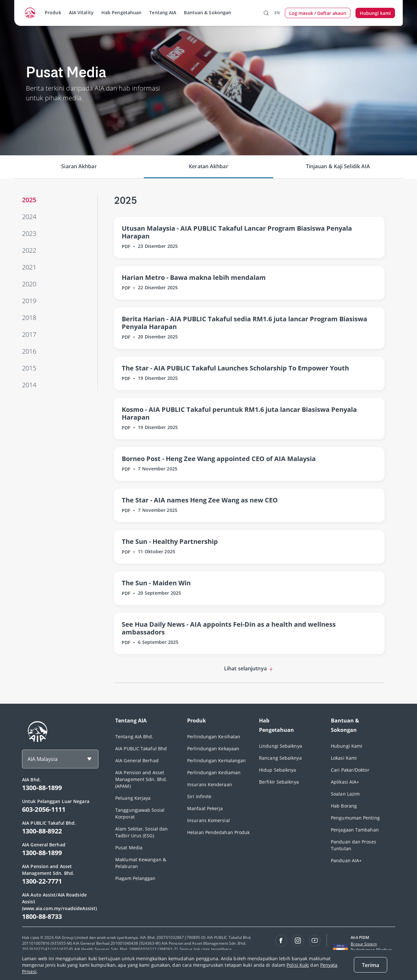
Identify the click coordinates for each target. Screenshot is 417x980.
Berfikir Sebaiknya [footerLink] (279, 782)
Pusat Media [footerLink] (129, 848)
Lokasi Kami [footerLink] (344, 758)
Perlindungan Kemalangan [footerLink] (216, 760)
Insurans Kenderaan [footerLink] (210, 784)
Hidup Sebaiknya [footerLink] (278, 770)
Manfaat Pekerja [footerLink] (205, 808)
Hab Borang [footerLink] (344, 806)
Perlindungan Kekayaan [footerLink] (213, 749)
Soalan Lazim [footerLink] (345, 794)
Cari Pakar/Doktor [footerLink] (350, 770)
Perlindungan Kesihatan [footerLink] (214, 737)
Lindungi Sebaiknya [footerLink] (281, 746)
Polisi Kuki (298, 965)
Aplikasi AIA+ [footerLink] (345, 782)
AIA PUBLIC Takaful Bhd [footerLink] (141, 749)
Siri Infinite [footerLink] (199, 796)
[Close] (371, 965)
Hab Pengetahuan (122, 12)
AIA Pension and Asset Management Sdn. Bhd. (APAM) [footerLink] (141, 779)
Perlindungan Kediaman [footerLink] (214, 772)
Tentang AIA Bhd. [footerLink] (134, 737)
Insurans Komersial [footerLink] (208, 820)
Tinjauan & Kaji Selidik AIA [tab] (338, 166)
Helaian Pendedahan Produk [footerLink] (219, 832)
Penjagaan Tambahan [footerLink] (355, 830)
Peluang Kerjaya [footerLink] (133, 798)
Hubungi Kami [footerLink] (347, 746)
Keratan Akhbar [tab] (208, 166)
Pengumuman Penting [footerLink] (355, 818)
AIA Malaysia (43, 759)
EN (277, 13)
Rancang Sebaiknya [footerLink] (280, 758)
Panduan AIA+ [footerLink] (346, 860)
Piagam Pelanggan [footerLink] (135, 878)
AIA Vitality (81, 12)
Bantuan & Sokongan (208, 12)
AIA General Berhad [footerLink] (137, 760)
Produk (53, 12)
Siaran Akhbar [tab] (79, 166)
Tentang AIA (163, 12)
